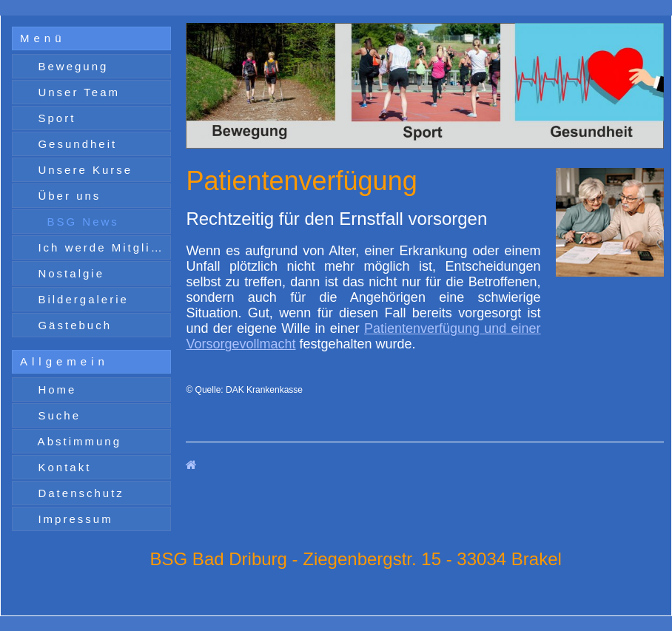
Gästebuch (72, 325)
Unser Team (76, 92)
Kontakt (62, 467)
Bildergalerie (81, 299)
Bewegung (70, 66)
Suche (57, 415)
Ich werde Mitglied (100, 247)
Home (54, 389)
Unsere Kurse (83, 170)
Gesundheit (75, 144)
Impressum (73, 519)
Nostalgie (68, 273)
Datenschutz (78, 493)
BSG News (80, 222)
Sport (54, 118)
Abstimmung (77, 441)
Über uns (67, 196)
